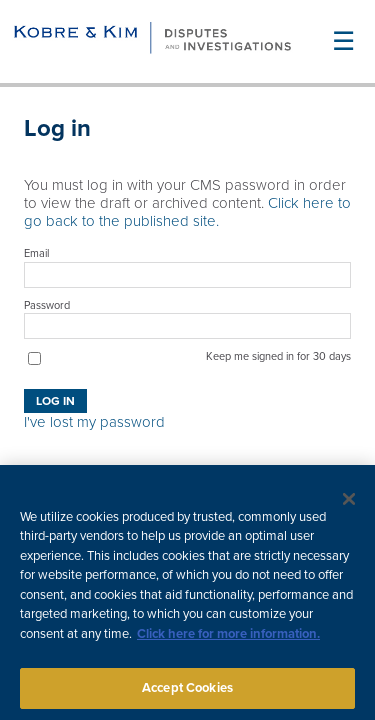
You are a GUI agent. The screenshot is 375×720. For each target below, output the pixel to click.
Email (36, 253)
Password (47, 305)
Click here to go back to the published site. (187, 212)
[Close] (349, 504)
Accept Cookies (187, 693)
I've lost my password (94, 422)
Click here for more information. (228, 639)
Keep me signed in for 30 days (278, 356)
